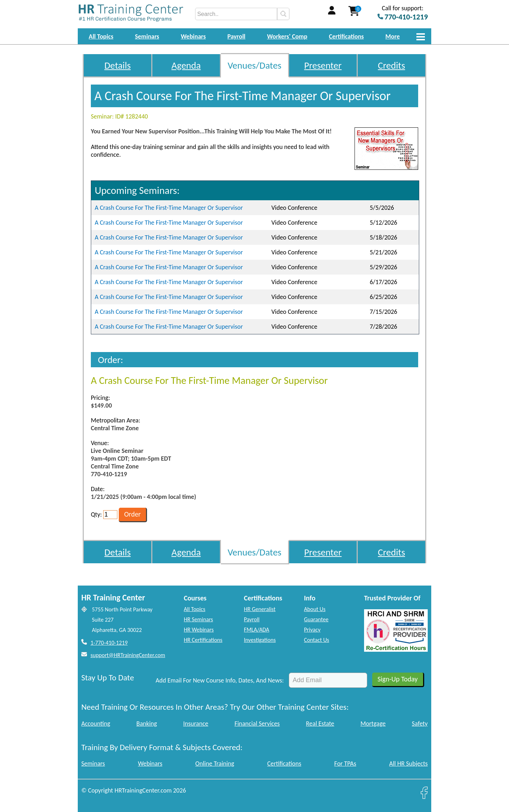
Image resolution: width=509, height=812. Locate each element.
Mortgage (373, 724)
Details (118, 65)
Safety (420, 724)
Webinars (193, 36)
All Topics (101, 36)
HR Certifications (203, 640)
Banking (147, 724)
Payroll (236, 36)
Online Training (215, 764)
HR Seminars (198, 619)
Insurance (196, 724)
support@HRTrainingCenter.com (128, 655)
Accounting (96, 724)
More (393, 36)
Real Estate (320, 724)
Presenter (323, 65)
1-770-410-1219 (109, 643)
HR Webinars (199, 630)
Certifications (347, 36)
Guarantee (316, 619)
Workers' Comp (287, 36)
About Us (315, 609)
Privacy (312, 630)
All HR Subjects (408, 764)
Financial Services (257, 724)
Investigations (260, 640)
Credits (391, 65)
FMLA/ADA (257, 630)
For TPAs (345, 764)
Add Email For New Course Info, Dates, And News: (220, 680)
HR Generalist (260, 609)
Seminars (147, 36)
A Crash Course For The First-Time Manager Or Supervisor (169, 208)
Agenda (186, 65)
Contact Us (317, 640)
